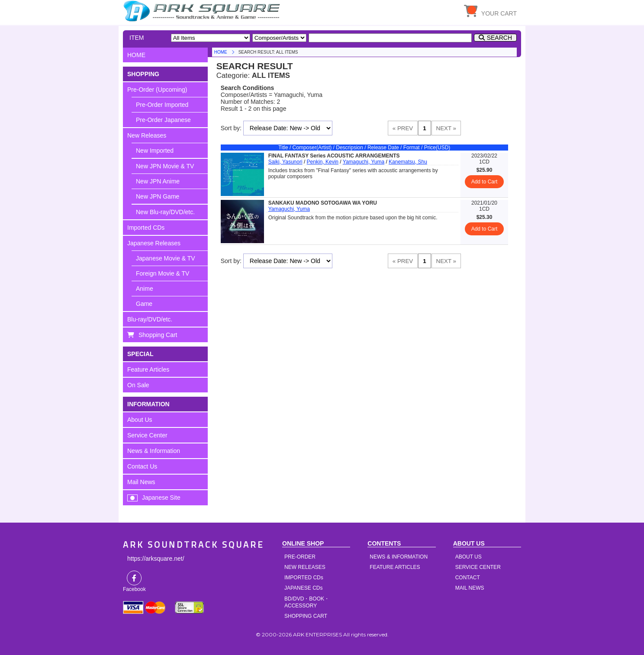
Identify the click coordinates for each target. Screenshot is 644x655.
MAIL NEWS (470, 588)
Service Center (147, 435)
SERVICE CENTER (478, 567)
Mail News (141, 482)
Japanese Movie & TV (166, 258)
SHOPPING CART (306, 616)
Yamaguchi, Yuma (364, 162)
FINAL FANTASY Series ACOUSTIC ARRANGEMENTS (334, 156)
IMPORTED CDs (304, 578)
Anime (145, 289)
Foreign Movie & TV (163, 273)
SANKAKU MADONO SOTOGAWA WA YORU (323, 203)
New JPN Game (158, 196)
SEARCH (499, 38)
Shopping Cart (158, 335)
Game (144, 304)
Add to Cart (485, 182)
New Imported (155, 151)
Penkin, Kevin (323, 162)
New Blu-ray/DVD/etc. (165, 212)
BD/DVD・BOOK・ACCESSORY (307, 602)
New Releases (147, 135)
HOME (203, 11)
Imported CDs (146, 228)
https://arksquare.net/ (156, 559)
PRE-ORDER (300, 557)
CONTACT (468, 578)
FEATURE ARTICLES (395, 567)
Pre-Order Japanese (163, 120)
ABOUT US (469, 557)
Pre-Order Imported (162, 105)
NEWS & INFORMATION (399, 557)
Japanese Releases (154, 243)
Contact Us (142, 466)
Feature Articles (148, 369)
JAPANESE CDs (303, 588)
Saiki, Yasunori (285, 162)
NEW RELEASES (305, 567)
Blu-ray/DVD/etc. (150, 319)
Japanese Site (161, 498)
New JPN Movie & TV (165, 166)
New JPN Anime (158, 181)
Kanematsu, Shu (408, 162)
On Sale (138, 385)
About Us (140, 420)
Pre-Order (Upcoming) (157, 90)
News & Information (154, 451)
